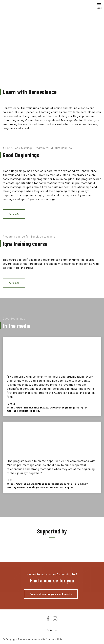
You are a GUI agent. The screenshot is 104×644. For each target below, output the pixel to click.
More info (14, 214)
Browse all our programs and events (51, 594)
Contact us (52, 630)
